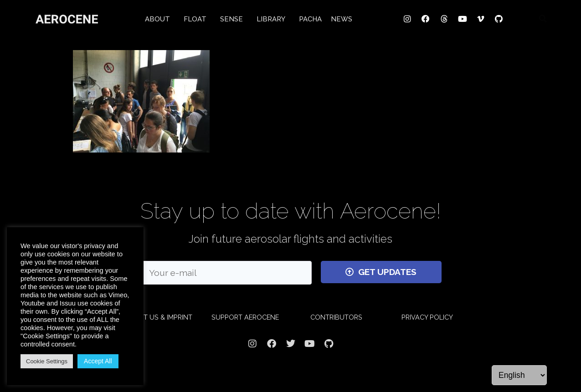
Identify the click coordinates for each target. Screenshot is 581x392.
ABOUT (160, 19)
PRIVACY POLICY (427, 317)
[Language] (519, 375)
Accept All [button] (98, 361)
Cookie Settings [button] (47, 361)
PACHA (310, 19)
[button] (543, 18)
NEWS (342, 19)
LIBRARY (273, 19)
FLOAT (197, 19)
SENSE (234, 19)
